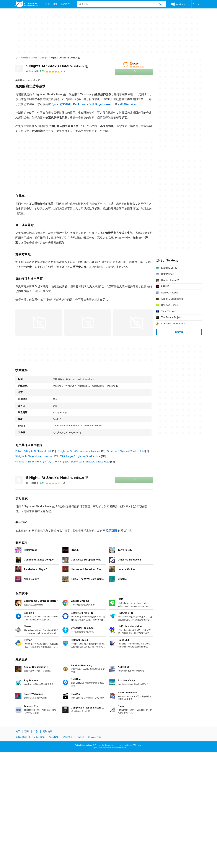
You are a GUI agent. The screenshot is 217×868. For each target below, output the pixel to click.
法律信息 (68, 737)
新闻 (47, 4)
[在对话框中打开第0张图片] (39, 323)
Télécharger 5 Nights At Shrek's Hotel (80, 456)
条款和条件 (21, 737)
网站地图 (47, 731)
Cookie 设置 (95, 737)
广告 (36, 731)
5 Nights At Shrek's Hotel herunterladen (79, 451)
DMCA (80, 737)
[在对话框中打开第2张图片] (136, 323)
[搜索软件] (161, 4)
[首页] (17, 58)
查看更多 (179, 332)
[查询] (122, 4)
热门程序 (65, 4)
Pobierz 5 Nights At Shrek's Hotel (33, 451)
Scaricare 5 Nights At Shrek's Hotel (126, 451)
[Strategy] (43, 58)
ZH (197, 4)
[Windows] (24, 58)
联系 (27, 731)
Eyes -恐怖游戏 (61, 104)
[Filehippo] (27, 4)
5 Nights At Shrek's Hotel (57, 66)
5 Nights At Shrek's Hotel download (34, 456)
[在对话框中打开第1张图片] (88, 323)
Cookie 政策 (38, 737)
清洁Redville (128, 104)
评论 (55, 4)
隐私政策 (54, 737)
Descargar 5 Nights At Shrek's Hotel (90, 462)
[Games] (34, 58)
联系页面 (111, 531)
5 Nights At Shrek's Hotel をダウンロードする (40, 462)
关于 (18, 731)
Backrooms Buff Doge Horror (92, 104)
